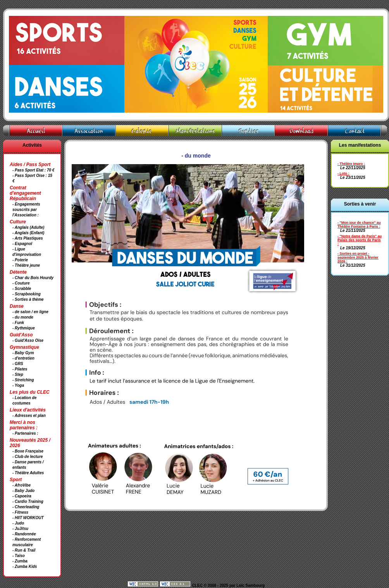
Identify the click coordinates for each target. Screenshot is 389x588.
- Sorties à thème (28, 299)
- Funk (18, 323)
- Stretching (23, 380)
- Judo (18, 523)
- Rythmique (24, 328)
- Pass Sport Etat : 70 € (33, 170)
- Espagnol (22, 244)
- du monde (23, 317)
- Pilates (20, 369)
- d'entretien (23, 358)
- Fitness (20, 512)
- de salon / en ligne (30, 312)
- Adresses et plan (29, 416)
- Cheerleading (26, 507)
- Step (18, 375)
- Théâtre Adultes (28, 473)
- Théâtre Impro (350, 164)
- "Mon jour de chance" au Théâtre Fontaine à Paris (359, 225)
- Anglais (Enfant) (28, 233)
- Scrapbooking (27, 294)
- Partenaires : (25, 433)
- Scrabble (22, 289)
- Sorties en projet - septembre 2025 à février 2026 (358, 257)
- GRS (18, 364)
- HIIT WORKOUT (28, 518)
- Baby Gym (23, 353)
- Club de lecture (28, 457)
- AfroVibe (22, 485)
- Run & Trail (24, 550)
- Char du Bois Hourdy (33, 278)
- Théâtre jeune (26, 265)
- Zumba (20, 561)
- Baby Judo (23, 491)
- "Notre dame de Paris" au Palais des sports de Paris (360, 238)
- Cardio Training (28, 501)
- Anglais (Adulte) (28, 227)
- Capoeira (22, 496)
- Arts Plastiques (28, 238)
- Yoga (18, 385)
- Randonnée (24, 534)
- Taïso (19, 556)
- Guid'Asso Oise (28, 340)
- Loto (342, 173)
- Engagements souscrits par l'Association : (26, 210)
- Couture (21, 283)
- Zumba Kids (25, 567)
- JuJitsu (20, 529)
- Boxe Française (28, 451)
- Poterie (20, 260)
